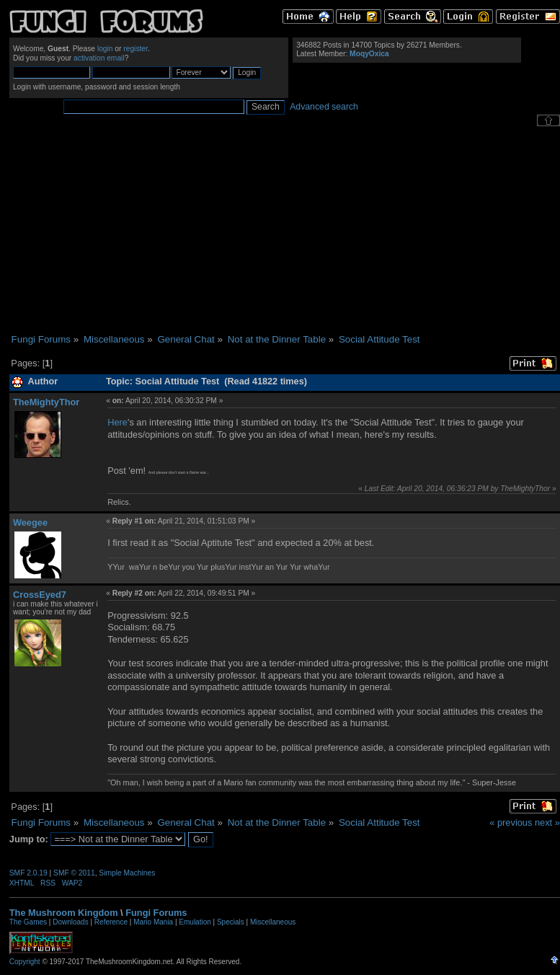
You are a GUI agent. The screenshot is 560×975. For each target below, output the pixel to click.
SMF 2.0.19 (28, 873)
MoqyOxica (369, 54)
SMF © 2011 (74, 873)
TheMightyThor (46, 402)
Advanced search (324, 107)
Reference (111, 922)
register (135, 49)
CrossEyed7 (40, 595)
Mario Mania (153, 922)
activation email (99, 58)
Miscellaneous (273, 922)
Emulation (195, 922)
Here (117, 422)
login (105, 49)
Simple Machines (127, 873)
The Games (28, 922)
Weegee (30, 522)
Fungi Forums (156, 913)
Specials (231, 922)
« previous (511, 822)
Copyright (25, 962)
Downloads (70, 922)
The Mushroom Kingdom (64, 913)
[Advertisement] (284, 230)
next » (547, 822)
